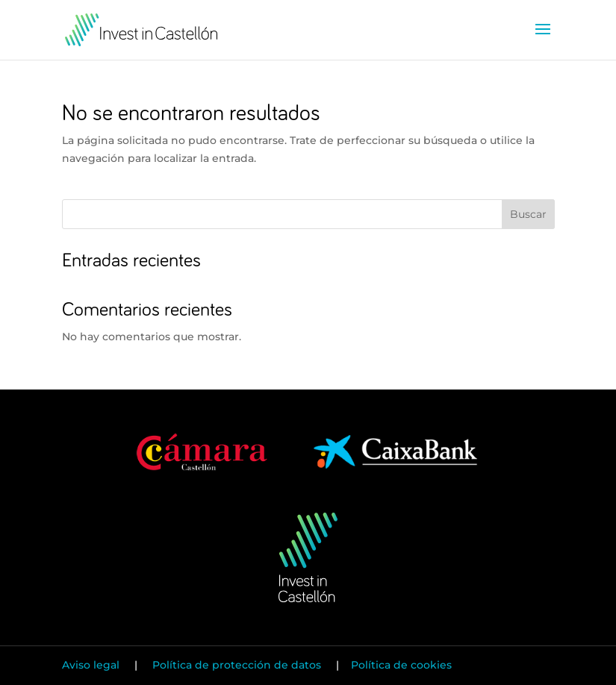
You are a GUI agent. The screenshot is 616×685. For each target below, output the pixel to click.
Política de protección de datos (237, 665)
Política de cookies (401, 665)
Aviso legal (92, 665)
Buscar (528, 214)
